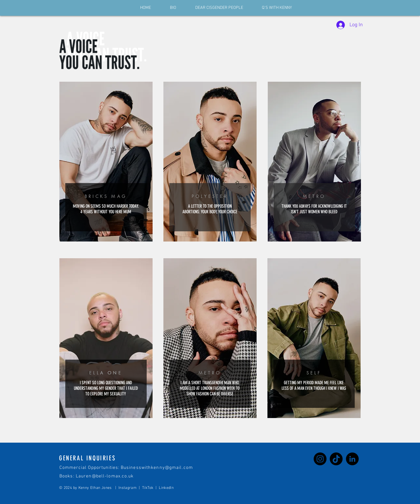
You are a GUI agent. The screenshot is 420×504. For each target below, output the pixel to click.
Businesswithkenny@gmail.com (157, 468)
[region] (106, 162)
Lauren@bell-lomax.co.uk (105, 476)
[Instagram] (320, 459)
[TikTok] (336, 459)
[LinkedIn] (352, 459)
